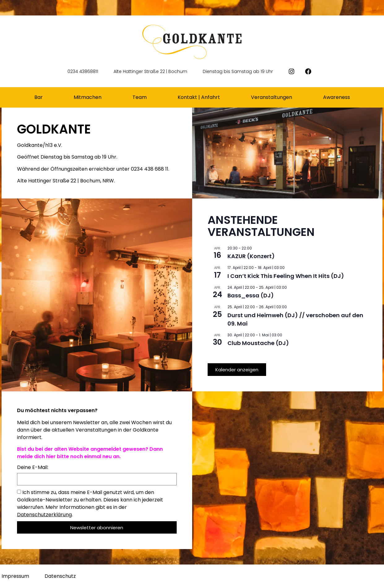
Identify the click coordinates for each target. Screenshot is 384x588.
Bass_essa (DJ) (251, 295)
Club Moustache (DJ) (258, 343)
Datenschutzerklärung (44, 515)
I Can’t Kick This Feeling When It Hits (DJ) (286, 276)
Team (140, 97)
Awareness (337, 97)
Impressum (15, 576)
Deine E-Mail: (33, 468)
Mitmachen (88, 97)
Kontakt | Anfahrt (199, 97)
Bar (39, 97)
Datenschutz (60, 576)
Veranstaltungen (272, 97)
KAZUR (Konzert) (251, 256)
